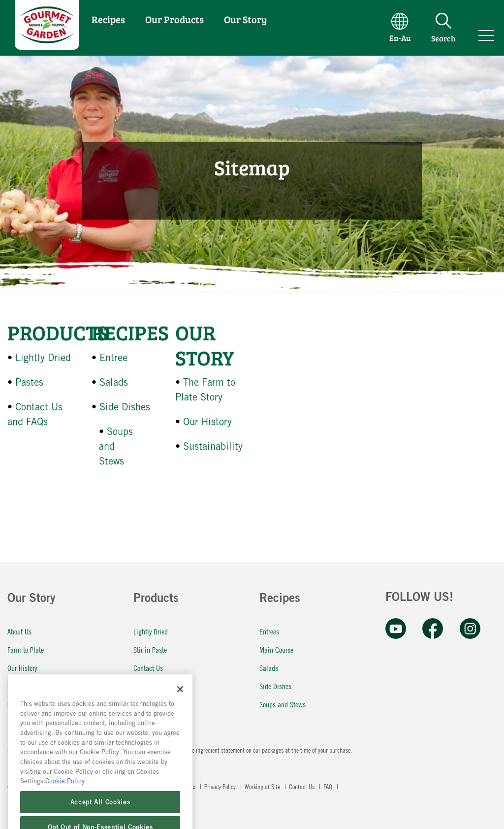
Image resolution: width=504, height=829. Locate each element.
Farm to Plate (26, 649)
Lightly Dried (43, 357)
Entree (113, 357)
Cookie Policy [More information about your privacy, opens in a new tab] (65, 795)
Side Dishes (125, 407)
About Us (19, 631)
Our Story (245, 19)
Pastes (29, 382)
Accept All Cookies (100, 816)
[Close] (180, 703)
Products (58, 332)
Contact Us (148, 668)
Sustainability (213, 446)
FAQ (139, 686)
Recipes (108, 19)
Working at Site (263, 786)
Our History (207, 421)
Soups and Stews (283, 704)
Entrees (269, 631)
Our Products (174, 19)
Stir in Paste (150, 649)
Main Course (276, 649)
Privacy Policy (221, 786)
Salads (114, 382)
